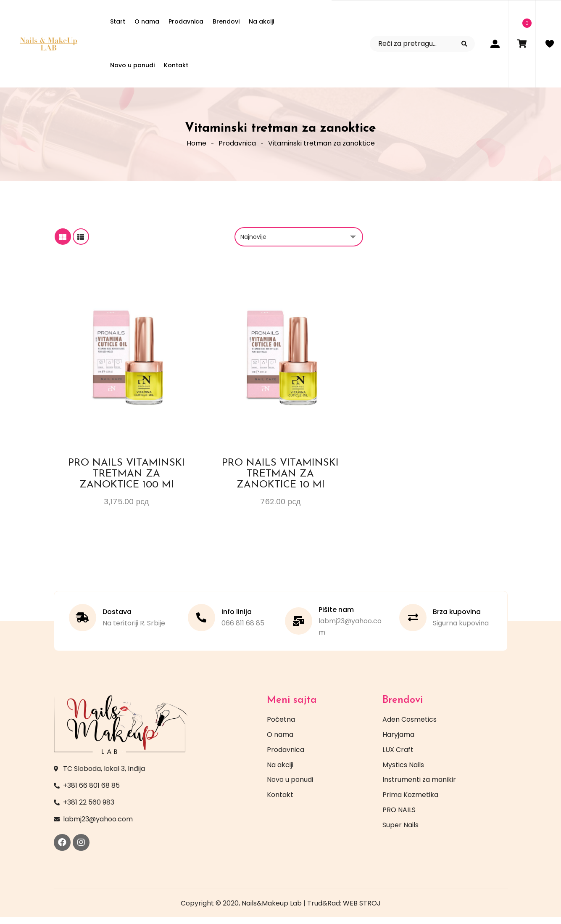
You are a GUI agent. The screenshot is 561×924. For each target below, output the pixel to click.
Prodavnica (237, 147)
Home (196, 147)
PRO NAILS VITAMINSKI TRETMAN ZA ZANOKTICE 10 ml (280, 481)
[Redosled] (299, 244)
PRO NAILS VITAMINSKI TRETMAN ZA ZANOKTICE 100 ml (126, 481)
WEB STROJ (362, 910)
